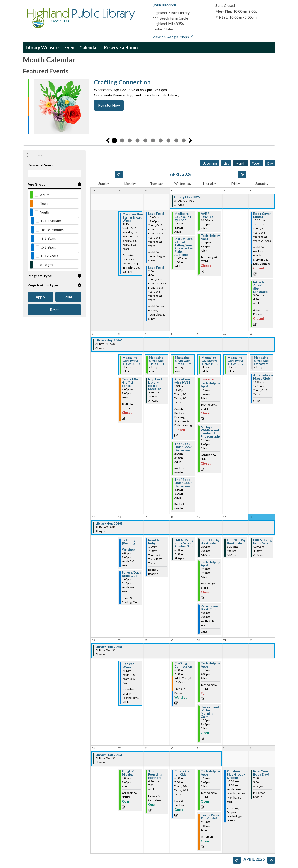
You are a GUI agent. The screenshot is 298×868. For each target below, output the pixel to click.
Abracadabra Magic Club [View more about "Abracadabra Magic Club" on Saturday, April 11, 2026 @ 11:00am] (263, 377)
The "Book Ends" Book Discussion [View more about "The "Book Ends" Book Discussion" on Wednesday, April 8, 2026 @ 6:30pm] (183, 483)
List (226, 163)
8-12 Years (50, 256)
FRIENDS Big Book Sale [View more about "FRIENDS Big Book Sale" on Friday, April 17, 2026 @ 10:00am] (236, 542)
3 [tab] (130, 141)
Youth (45, 212)
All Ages (46, 265)
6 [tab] (153, 141)
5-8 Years (49, 247)
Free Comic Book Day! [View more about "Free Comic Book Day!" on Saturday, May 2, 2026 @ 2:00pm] (262, 773)
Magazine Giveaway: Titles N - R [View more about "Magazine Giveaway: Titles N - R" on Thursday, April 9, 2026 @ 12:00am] (210, 361)
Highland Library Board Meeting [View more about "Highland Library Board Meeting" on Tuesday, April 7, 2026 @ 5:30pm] (155, 384)
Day (270, 163)
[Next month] (242, 174)
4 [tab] (138, 141)
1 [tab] (114, 141)
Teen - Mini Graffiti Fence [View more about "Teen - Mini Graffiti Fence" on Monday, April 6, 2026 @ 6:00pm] (130, 382)
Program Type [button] (40, 276)
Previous (108, 141)
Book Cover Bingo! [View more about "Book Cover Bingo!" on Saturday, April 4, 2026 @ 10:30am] (262, 215)
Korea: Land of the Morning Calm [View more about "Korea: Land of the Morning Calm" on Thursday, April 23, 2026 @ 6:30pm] (210, 712)
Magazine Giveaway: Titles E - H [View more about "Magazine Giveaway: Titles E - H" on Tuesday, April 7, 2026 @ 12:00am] (157, 361)
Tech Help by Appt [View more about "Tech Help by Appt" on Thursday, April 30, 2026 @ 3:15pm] (210, 773)
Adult (44, 195)
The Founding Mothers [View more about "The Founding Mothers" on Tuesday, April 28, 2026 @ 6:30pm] (155, 774)
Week (256, 163)
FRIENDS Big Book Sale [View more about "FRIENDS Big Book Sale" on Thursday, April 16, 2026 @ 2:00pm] (210, 542)
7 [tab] (161, 141)
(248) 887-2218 (165, 5)
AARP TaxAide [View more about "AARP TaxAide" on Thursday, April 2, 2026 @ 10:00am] (207, 215)
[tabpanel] (149, 106)
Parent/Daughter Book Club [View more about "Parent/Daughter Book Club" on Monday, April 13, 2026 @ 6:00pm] (135, 574)
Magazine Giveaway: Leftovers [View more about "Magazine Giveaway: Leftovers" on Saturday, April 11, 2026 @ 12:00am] (262, 361)
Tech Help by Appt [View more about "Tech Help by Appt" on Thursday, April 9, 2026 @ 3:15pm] (210, 385)
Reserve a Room (121, 47)
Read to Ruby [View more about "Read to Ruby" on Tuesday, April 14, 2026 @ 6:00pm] (154, 542)
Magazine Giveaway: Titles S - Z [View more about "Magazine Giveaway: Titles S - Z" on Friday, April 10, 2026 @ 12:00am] (236, 361)
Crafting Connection (122, 82)
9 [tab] (176, 141)
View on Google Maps (171, 37)
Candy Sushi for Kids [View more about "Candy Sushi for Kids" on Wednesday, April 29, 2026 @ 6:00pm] (183, 773)
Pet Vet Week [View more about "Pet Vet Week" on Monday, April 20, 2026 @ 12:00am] (128, 666)
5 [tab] (145, 141)
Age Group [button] (37, 184)
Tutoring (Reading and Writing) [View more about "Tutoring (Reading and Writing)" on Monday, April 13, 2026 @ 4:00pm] (129, 545)
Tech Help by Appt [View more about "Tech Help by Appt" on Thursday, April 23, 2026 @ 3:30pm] (210, 665)
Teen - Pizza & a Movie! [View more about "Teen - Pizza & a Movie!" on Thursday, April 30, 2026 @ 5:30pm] (210, 817)
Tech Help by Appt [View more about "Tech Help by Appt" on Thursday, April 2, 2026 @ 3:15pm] (210, 237)
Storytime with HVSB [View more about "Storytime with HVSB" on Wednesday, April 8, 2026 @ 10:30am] (182, 381)
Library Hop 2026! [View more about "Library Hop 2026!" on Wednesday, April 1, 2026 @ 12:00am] (187, 197)
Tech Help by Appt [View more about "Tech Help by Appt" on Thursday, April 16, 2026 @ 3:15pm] (210, 564)
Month (240, 163)
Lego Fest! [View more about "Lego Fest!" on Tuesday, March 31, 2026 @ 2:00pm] (156, 268)
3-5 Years (49, 238)
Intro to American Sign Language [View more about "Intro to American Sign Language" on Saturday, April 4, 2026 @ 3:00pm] (260, 287)
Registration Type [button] (43, 285)
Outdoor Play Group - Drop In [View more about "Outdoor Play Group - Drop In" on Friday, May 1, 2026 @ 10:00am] (236, 774)
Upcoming (210, 163)
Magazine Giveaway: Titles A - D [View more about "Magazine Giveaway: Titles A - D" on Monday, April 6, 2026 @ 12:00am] (131, 361)
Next (190, 141)
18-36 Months (52, 230)
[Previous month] (119, 174)
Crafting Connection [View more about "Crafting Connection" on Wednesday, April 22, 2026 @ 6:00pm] (183, 665)
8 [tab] (168, 141)
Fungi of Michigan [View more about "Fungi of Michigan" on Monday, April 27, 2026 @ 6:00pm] (129, 773)
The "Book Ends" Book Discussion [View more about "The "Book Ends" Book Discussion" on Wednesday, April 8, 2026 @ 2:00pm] (183, 447)
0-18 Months (51, 221)
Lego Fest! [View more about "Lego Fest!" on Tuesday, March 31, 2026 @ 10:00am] (156, 214)
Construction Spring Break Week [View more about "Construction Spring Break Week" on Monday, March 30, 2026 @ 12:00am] (133, 217)
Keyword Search (41, 165)
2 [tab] (122, 141)
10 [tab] (184, 141)
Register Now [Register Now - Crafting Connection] (109, 105)
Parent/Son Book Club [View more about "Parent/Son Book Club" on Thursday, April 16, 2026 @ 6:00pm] (209, 608)
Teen (44, 203)
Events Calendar (81, 47)
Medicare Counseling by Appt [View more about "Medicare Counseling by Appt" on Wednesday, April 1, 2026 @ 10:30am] (183, 217)
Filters (37, 155)
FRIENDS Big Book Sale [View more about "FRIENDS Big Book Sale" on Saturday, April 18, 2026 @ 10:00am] (263, 542)
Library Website (42, 47)
